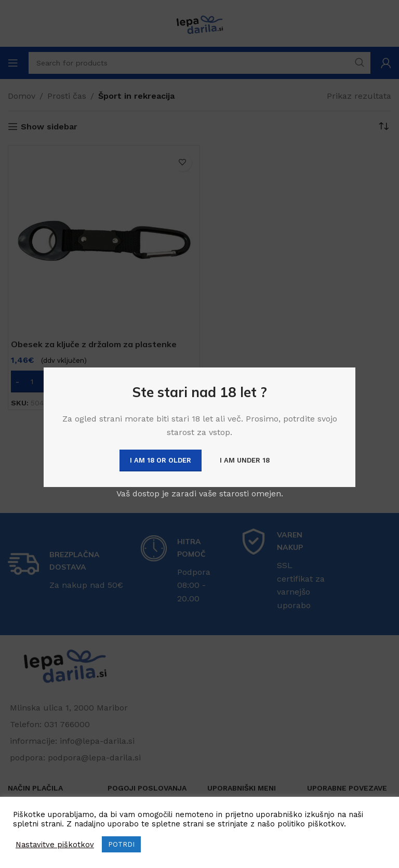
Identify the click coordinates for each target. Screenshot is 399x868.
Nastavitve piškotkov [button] (55, 845)
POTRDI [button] (121, 844)
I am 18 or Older (161, 460)
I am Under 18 (245, 460)
